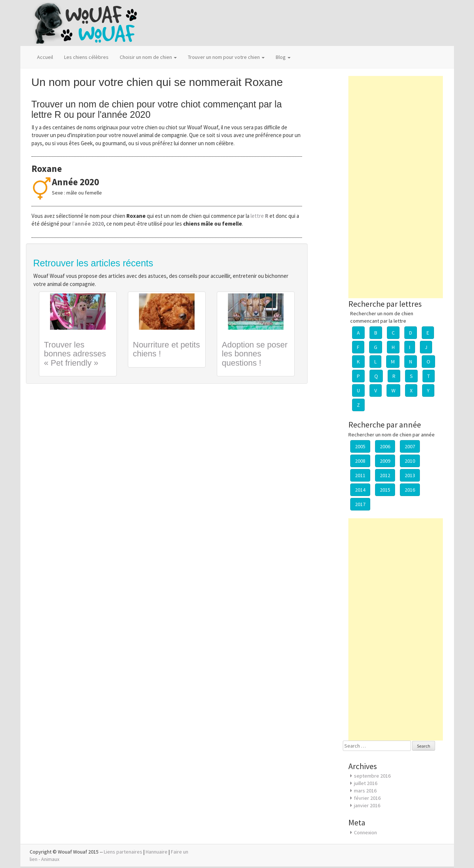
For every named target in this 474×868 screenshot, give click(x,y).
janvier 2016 (367, 805)
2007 (410, 446)
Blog (283, 57)
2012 (385, 475)
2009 (385, 461)
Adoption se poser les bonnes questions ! (255, 354)
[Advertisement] (396, 187)
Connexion (365, 832)
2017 (360, 504)
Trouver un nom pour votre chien (226, 57)
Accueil (45, 57)
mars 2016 (365, 791)
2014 (360, 490)
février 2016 (367, 798)
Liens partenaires (123, 852)
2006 (385, 446)
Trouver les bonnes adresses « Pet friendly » (75, 354)
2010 (410, 461)
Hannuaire (157, 852)
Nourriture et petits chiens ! (167, 349)
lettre (260, 216)
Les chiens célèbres (86, 57)
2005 (360, 446)
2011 (360, 475)
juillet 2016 (366, 783)
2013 (410, 475)
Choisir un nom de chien (148, 57)
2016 (410, 490)
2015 (385, 490)
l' (88, 224)
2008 (360, 461)
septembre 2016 (372, 776)
